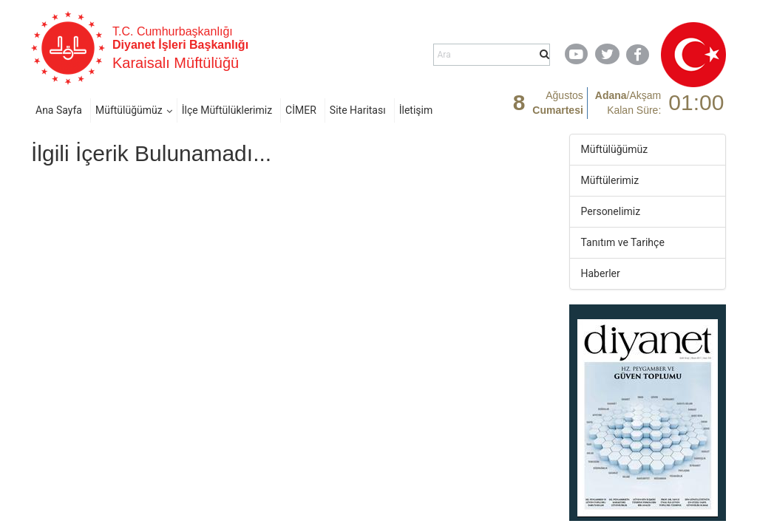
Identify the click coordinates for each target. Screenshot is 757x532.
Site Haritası (358, 110)
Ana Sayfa (59, 110)
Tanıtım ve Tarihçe (623, 242)
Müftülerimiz (610, 180)
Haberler (601, 273)
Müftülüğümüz (129, 110)
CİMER (301, 110)
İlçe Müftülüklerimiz (227, 110)
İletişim (416, 110)
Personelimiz (611, 211)
